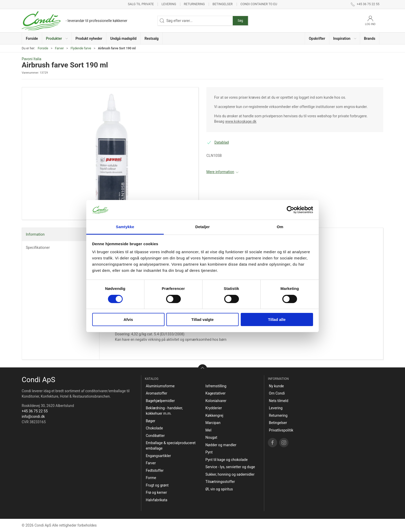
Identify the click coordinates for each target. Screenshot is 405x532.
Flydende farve (81, 48)
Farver (59, 48)
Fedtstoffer (155, 471)
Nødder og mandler (221, 445)
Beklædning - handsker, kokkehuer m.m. (164, 411)
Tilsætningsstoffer (220, 482)
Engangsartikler (158, 456)
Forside (43, 48)
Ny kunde (276, 386)
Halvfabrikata (156, 500)
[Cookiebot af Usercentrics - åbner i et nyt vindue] (290, 210)
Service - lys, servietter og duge (230, 467)
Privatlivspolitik (281, 430)
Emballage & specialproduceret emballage (171, 446)
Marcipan (213, 423)
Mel (208, 430)
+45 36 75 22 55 (35, 411)
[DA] (75, 21)
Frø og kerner (156, 492)
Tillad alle (277, 319)
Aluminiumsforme (160, 386)
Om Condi (277, 393)
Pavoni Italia (32, 59)
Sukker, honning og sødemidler (230, 474)
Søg (240, 21)
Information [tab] (35, 234)
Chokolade (154, 428)
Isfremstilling (216, 386)
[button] (57, 38)
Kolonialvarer (216, 401)
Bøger (150, 421)
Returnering (194, 4)
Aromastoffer (156, 393)
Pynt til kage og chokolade (226, 460)
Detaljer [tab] (202, 227)
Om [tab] (280, 227)
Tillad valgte (202, 319)
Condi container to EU (259, 4)
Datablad (222, 142)
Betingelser (223, 4)
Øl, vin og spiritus (219, 489)
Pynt (209, 452)
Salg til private (141, 4)
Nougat (211, 437)
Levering (169, 4)
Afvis (128, 319)
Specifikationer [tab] (38, 248)
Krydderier (214, 408)
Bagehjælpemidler (160, 401)
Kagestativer (215, 393)
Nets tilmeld (279, 401)
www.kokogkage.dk (241, 121)
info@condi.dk (33, 417)
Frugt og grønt (157, 485)
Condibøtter (155, 436)
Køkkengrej (214, 415)
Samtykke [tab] (125, 227)
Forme (151, 478)
